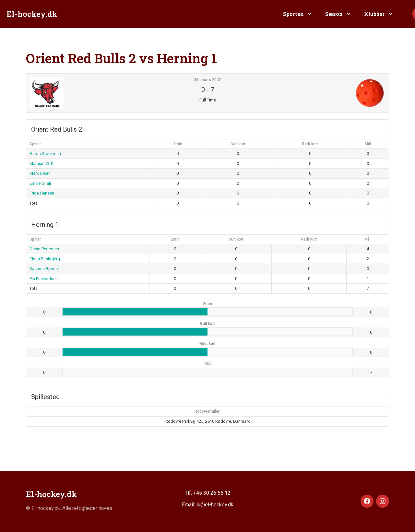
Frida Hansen (42, 193)
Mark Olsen (40, 173)
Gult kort (238, 144)
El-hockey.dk (32, 14)
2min (178, 144)
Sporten (298, 14)
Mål (368, 144)
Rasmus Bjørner (44, 269)
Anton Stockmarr (45, 154)
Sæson (338, 14)
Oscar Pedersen (44, 249)
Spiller (35, 144)
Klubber (379, 14)
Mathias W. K (41, 164)
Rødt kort (310, 144)
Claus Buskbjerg (45, 259)
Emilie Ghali (40, 183)
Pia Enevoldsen (44, 279)
